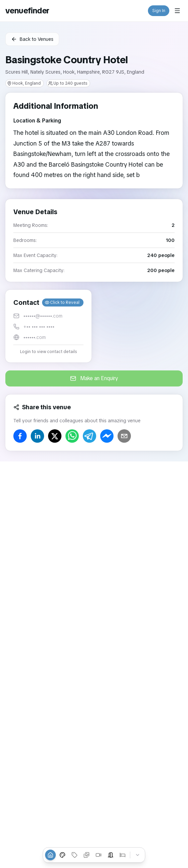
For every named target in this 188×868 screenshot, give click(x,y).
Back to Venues (32, 39)
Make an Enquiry (94, 378)
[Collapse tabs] (138, 855)
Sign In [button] (159, 11)
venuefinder (27, 11)
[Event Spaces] (111, 855)
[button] (48, 326)
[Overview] (50, 855)
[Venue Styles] (62, 855)
